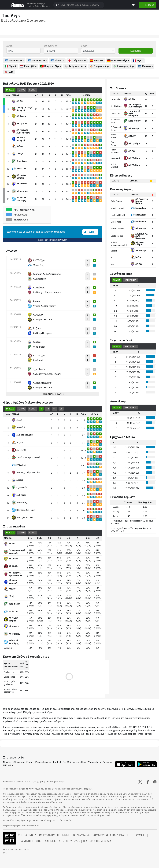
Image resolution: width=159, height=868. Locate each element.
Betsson (107, 762)
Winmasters (94, 762)
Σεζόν (84, 46)
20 (61, 409)
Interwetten (79, 762)
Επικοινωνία (9, 782)
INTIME (36, 826)
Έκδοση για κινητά (56, 782)
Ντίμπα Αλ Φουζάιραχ (24, 510)
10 (48, 409)
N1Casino (8, 766)
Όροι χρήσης (38, 782)
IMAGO (27, 826)
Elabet (30, 762)
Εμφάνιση (136, 51)
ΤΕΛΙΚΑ (117, 280)
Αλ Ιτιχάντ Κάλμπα (22, 518)
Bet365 (67, 762)
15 (54, 409)
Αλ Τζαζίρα (19, 450)
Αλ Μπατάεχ (20, 503)
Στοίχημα (31, 6)
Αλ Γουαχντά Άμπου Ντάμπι (26, 472)
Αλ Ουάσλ (18, 427)
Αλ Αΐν (17, 420)
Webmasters (24, 782)
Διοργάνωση (50, 46)
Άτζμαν (17, 442)
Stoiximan (19, 762)
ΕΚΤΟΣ (32, 90)
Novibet (7, 762)
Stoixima (30, 4)
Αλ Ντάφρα (19, 495)
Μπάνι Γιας (19, 465)
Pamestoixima (43, 762)
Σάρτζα (17, 480)
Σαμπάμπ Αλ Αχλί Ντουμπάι (26, 457)
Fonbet (57, 762)
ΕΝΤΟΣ (22, 90)
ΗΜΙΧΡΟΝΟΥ (131, 280)
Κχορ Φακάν (19, 487)
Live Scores (46, 6)
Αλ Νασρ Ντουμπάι (22, 435)
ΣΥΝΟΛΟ (10, 90)
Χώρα (9, 46)
